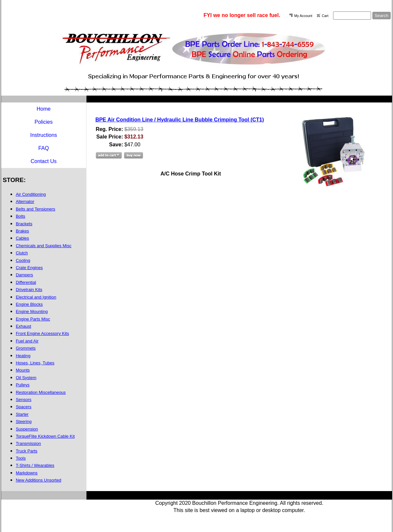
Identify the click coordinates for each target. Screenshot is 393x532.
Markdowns (27, 473)
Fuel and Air (27, 341)
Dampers (24, 275)
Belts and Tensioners (35, 209)
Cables (22, 238)
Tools (21, 458)
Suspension (27, 429)
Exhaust (23, 326)
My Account (303, 16)
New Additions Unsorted (38, 480)
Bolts (20, 216)
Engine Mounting (32, 312)
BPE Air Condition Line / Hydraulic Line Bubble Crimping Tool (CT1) (180, 120)
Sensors (24, 400)
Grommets (26, 348)
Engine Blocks (29, 304)
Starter (22, 414)
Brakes (22, 231)
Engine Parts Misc (33, 319)
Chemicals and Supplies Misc (44, 246)
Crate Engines (29, 268)
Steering (24, 422)
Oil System (26, 378)
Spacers (24, 407)
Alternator (25, 202)
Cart (325, 16)
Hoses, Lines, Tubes (35, 363)
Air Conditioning (31, 194)
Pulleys (23, 385)
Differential (26, 282)
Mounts (23, 370)
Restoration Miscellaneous (41, 392)
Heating (23, 356)
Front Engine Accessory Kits (42, 333)
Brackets (24, 224)
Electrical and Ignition (36, 297)
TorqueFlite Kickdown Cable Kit (45, 436)
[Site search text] (352, 16)
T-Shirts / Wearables (35, 465)
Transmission (28, 443)
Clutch (22, 253)
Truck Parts (27, 451)
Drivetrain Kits (29, 290)
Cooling (23, 260)
